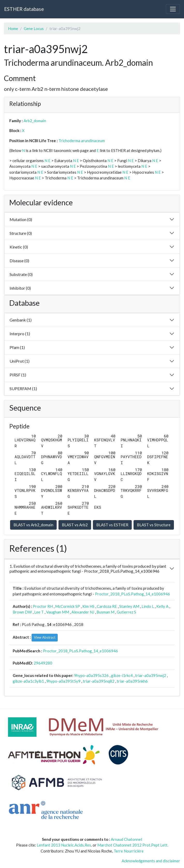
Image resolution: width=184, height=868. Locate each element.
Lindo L (148, 606)
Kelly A (162, 606)
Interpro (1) (20, 334)
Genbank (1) (21, 320)
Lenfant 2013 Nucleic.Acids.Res (64, 845)
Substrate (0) (21, 274)
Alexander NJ (83, 612)
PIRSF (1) (18, 375)
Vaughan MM (58, 612)
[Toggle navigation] (173, 9)
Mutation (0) (21, 219)
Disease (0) (19, 261)
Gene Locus (34, 28)
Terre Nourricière (129, 851)
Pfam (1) (17, 347)
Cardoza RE (107, 606)
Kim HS (88, 606)
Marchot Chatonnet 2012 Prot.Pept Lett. (133, 845)
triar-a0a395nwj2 (151, 675)
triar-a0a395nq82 (99, 681)
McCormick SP (68, 606)
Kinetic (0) (19, 247)
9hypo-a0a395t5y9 (63, 681)
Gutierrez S (126, 612)
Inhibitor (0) (20, 288)
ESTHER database (24, 9)
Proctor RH (43, 606)
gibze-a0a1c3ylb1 (28, 681)
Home (13, 28)
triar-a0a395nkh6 (132, 681)
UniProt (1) (20, 361)
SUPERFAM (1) (23, 388)
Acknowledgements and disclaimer (151, 861)
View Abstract (45, 637)
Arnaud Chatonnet (127, 839)
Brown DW (22, 612)
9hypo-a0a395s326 (91, 675)
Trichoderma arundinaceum (82, 141)
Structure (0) (21, 233)
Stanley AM (129, 606)
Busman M (105, 612)
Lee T (39, 612)
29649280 (43, 663)
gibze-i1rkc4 (122, 675)
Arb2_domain (35, 121)
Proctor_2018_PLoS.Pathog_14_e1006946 (133, 594)
